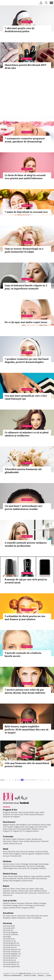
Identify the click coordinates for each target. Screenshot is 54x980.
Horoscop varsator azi (11, 956)
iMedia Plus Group (25, 973)
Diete (5, 876)
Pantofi (6, 854)
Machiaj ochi (35, 841)
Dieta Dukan (18, 876)
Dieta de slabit (30, 878)
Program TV (7, 831)
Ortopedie (34, 868)
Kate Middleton (21, 825)
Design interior (18, 905)
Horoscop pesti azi (10, 958)
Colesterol (7, 866)
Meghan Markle (9, 825)
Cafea (37, 889)
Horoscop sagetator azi (12, 954)
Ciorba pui (32, 893)
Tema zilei (30, 916)
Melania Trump (38, 829)
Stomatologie (44, 864)
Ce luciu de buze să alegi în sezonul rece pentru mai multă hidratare (25, 177)
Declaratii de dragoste (11, 817)
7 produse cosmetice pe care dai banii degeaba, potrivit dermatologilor (27, 360)
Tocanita (14, 891)
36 (29, 780)
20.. (13, 780)
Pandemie (37, 918)
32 (20, 780)
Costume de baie (41, 852)
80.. (49, 780)
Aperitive (37, 891)
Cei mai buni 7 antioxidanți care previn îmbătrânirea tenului (24, 507)
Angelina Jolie (19, 827)
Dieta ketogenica (15, 881)
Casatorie (7, 814)
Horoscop (7, 923)
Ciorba (18, 889)
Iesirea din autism (41, 916)
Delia (10, 829)
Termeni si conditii (30, 975)
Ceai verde (22, 868)
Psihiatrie (43, 868)
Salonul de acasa (16, 843)
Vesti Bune (21, 918)
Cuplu (37, 812)
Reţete (6, 886)
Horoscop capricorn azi (12, 949)
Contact (49, 975)
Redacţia (41, 975)
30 (16, 780)
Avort (16, 868)
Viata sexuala (24, 812)
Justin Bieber (27, 829)
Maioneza (7, 893)
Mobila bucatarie (9, 903)
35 (27, 780)
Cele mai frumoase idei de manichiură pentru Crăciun (27, 765)
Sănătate (7, 861)
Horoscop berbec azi (11, 964)
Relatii (32, 812)
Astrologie (7, 937)
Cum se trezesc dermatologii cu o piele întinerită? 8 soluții (24, 250)
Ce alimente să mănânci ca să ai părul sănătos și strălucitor (27, 434)
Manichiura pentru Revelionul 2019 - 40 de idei (26, 66)
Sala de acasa (27, 881)
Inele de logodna (28, 854)
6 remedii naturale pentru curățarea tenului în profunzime (26, 544)
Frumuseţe (8, 836)
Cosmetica (27, 22)
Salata (32, 889)
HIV (28, 868)
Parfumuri (21, 839)
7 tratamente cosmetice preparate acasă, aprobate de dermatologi (25, 140)
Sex (12, 814)
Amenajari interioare (24, 903)
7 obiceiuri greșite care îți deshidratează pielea (20, 30)
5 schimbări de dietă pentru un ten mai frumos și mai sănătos (25, 618)
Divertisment (9, 822)
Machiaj (35, 839)
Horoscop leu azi (9, 960)
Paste (12, 889)
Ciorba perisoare (22, 893)
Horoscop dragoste (10, 932)
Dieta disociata (41, 878)
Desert (44, 891)
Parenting (28, 905)
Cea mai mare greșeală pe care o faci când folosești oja (26, 397)
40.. (38, 780)
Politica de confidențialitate (13, 975)
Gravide (12, 908)
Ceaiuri (12, 864)
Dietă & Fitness (10, 874)
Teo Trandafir (8, 827)
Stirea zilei (21, 916)
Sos (27, 889)
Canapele (43, 903)
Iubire (42, 812)
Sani (40, 839)
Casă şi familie (10, 901)
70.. (46, 780)
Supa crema (29, 891)
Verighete (39, 854)
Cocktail (21, 891)
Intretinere (40, 876)
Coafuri (28, 839)
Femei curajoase (22, 908)
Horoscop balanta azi (11, 962)
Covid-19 (30, 918)
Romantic (14, 812)
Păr (4, 839)
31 (18, 780)
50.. (40, 780)
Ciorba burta (42, 893)
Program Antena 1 (32, 831)
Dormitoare (7, 905)
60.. (43, 780)
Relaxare (27, 876)
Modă (6, 849)
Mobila (36, 903)
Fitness (10, 876)
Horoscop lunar (9, 939)
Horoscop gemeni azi (11, 943)
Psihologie (24, 864)
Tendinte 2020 (16, 856)
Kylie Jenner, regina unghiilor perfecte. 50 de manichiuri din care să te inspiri (27, 729)
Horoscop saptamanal (11, 966)
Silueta (6, 881)
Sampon (15, 841)
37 (31, 780)
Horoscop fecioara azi (11, 945)
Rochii (9, 839)
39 (35, 780)
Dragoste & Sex (10, 810)
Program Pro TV (19, 831)
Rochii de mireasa (27, 852)
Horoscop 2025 (9, 928)
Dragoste (6, 812)
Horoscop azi (8, 930)
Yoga (33, 876)
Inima (18, 864)
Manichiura (7, 841)
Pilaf (13, 893)
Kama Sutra (19, 814)
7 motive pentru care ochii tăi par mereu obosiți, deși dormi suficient (25, 691)
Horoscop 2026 (9, 926)
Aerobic (47, 876)
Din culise (7, 916)
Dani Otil (38, 827)
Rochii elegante (15, 854)
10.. (10, 780)
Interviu (14, 916)
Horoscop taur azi (10, 947)
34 (25, 780)
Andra (5, 829)
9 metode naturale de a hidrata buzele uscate (23, 654)
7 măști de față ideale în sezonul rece (26, 212)
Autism (32, 908)
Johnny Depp (46, 825)
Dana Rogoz (29, 827)
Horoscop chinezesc (11, 934)
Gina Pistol (17, 829)
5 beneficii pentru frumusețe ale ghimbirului (23, 471)
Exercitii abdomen (10, 878)
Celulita (27, 841)
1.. (8, 780)
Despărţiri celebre (10, 918)
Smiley (45, 827)
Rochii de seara (14, 852)
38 (33, 780)
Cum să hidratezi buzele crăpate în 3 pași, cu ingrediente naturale (26, 287)
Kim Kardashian (34, 825)
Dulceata (6, 891)
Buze (21, 841)
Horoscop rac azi (9, 941)
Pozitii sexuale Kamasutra (34, 814)
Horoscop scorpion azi (11, 951)
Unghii (14, 839)
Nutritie (20, 878)
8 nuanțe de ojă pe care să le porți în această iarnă (26, 581)
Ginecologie (33, 864)
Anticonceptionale (18, 866)
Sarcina (6, 864)
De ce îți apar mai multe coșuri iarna (26, 322)
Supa (42, 889)
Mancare (6, 889)
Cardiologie (40, 866)
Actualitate (8, 913)
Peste (23, 889)
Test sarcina (31, 866)
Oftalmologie (8, 868)
